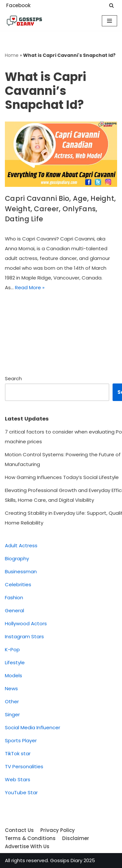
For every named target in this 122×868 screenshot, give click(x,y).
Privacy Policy (58, 830)
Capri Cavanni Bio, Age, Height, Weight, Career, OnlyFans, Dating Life (60, 209)
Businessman (21, 571)
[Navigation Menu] (109, 21)
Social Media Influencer (33, 727)
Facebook (18, 5)
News (11, 688)
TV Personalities (24, 766)
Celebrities (18, 584)
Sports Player (21, 740)
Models (14, 675)
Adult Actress (21, 545)
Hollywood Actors (26, 623)
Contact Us (19, 830)
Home (12, 55)
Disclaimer (76, 838)
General (14, 610)
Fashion (14, 597)
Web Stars (18, 779)
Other (12, 701)
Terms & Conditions (30, 838)
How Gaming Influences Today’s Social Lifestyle (62, 477)
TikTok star (18, 753)
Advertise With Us (27, 846)
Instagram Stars (24, 636)
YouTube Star (21, 792)
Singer (12, 714)
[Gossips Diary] (24, 21)
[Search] (111, 5)
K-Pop (12, 649)
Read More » (30, 287)
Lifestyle (15, 662)
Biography (17, 558)
